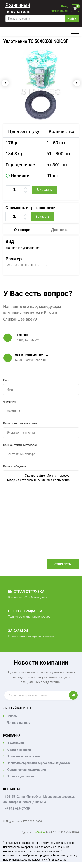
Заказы (12, 716)
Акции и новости (19, 750)
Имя (6, 380)
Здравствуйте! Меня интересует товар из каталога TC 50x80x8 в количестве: (41, 501)
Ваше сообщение (15, 466)
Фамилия (9, 402)
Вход (64, 6)
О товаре (22, 230)
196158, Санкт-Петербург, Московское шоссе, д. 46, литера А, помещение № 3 (39, 799)
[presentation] (45, 549)
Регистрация (59, 11)
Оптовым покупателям (23, 756)
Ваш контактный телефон (20, 445)
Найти (72, 19)
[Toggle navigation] (75, 32)
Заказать (43, 217)
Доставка (60, 230)
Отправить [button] (63, 564)
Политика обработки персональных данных (38, 763)
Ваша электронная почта (20, 423)
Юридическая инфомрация (26, 770)
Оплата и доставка (20, 776)
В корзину (44, 190)
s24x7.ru (40, 832)
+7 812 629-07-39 (17, 808)
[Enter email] (37, 695)
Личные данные (18, 723)
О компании (15, 743)
